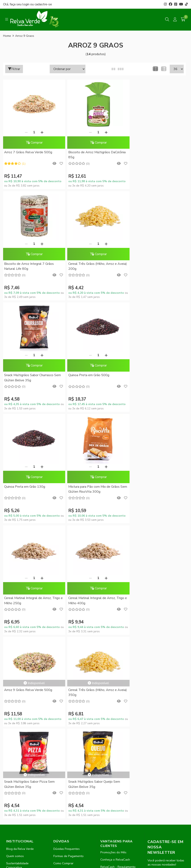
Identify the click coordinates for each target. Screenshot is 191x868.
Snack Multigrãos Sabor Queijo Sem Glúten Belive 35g (92, 581)
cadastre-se (43, 4)
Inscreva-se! (166, 703)
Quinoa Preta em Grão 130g (25, 375)
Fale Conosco (15, 679)
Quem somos (15, 653)
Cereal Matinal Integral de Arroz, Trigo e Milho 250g (155, 378)
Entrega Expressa (65, 667)
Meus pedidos (110, 686)
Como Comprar (63, 660)
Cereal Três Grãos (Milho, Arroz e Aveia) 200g (28, 266)
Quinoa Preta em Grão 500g (148, 264)
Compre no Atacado (20, 671)
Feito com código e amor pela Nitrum (95, 832)
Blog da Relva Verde (20, 646)
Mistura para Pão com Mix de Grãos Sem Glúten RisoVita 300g (91, 378)
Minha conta (109, 678)
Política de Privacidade (68, 674)
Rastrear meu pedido (114, 693)
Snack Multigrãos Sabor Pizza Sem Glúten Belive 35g (29, 581)
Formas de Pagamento (68, 653)
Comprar (33, 143)
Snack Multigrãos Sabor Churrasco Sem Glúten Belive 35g (94, 266)
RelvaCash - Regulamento (118, 663)
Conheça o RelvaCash (115, 656)
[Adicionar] (41, 132)
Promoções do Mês (113, 649)
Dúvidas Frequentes (67, 646)
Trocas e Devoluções (68, 682)
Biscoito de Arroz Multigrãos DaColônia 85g (94, 155)
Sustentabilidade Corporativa (17, 662)
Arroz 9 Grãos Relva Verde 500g (90, 467)
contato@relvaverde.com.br (35, 769)
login (26, 4)
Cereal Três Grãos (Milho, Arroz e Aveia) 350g (151, 470)
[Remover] (25, 132)
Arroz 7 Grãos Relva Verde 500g (28, 152)
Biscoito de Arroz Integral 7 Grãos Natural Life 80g (152, 155)
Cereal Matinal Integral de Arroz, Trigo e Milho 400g (32, 489)
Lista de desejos (111, 700)
